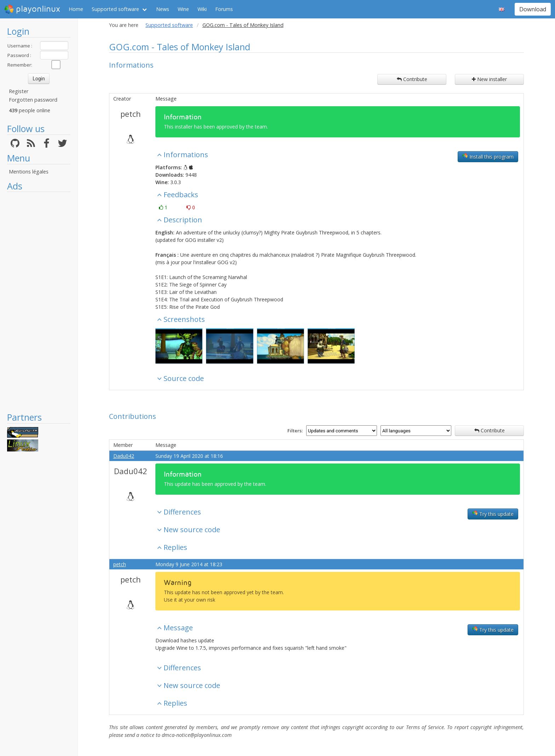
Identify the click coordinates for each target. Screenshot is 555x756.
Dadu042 (124, 456)
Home (76, 9)
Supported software (115, 9)
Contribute (412, 79)
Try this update (493, 514)
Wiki (202, 9)
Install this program (488, 157)
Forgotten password (33, 100)
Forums (224, 9)
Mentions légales (29, 172)
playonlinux (32, 9)
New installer (489, 79)
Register (19, 91)
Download (533, 9)
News (163, 9)
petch (131, 114)
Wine (183, 9)
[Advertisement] (39, 302)
